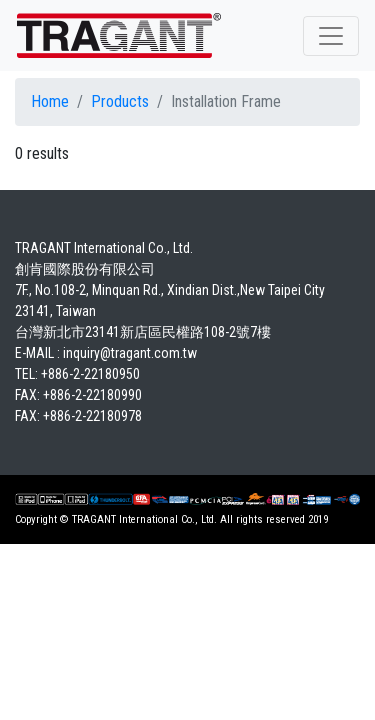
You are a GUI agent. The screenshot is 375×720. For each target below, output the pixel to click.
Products (120, 101)
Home (50, 101)
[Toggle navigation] (331, 36)
